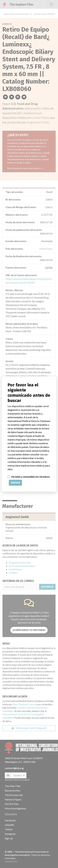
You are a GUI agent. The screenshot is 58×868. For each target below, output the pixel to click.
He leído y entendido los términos (31, 477)
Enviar (15, 483)
